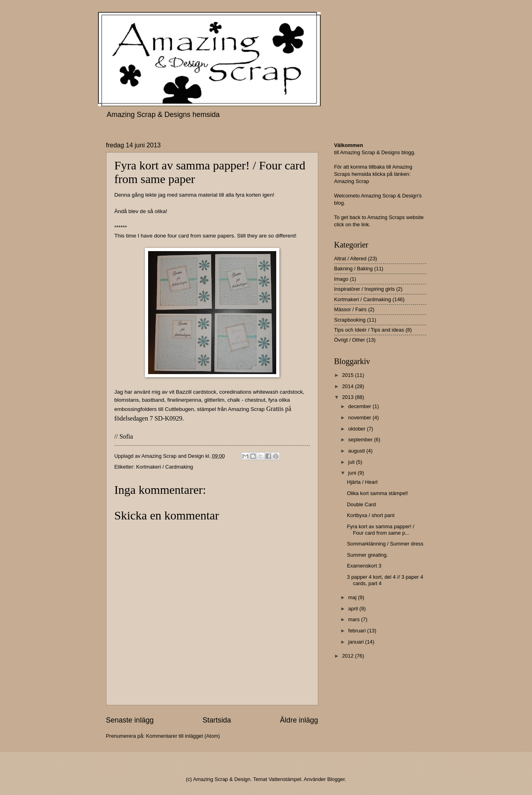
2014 (348, 386)
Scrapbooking (350, 320)
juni (353, 473)
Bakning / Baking (354, 269)
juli (352, 462)
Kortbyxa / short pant (371, 515)
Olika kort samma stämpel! (377, 493)
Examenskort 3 (364, 566)
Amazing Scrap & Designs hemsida (163, 115)
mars (355, 619)
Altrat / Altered (350, 259)
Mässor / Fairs (351, 309)
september (361, 440)
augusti (357, 451)
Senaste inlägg (130, 720)
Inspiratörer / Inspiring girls (365, 289)
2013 (348, 397)
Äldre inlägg (299, 720)
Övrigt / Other (350, 340)
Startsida (217, 720)
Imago (341, 279)
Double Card (361, 504)
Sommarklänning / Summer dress (385, 544)
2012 (348, 656)
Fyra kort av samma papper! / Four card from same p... (381, 529)
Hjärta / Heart (362, 482)
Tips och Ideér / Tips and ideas (369, 330)
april (354, 609)
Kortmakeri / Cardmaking (165, 467)
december (360, 406)
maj (353, 597)
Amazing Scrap (352, 181)
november (360, 418)
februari (358, 631)
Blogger (336, 779)
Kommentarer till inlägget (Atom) (183, 736)
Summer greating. (367, 555)
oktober (358, 429)
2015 (348, 375)
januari (357, 642)
